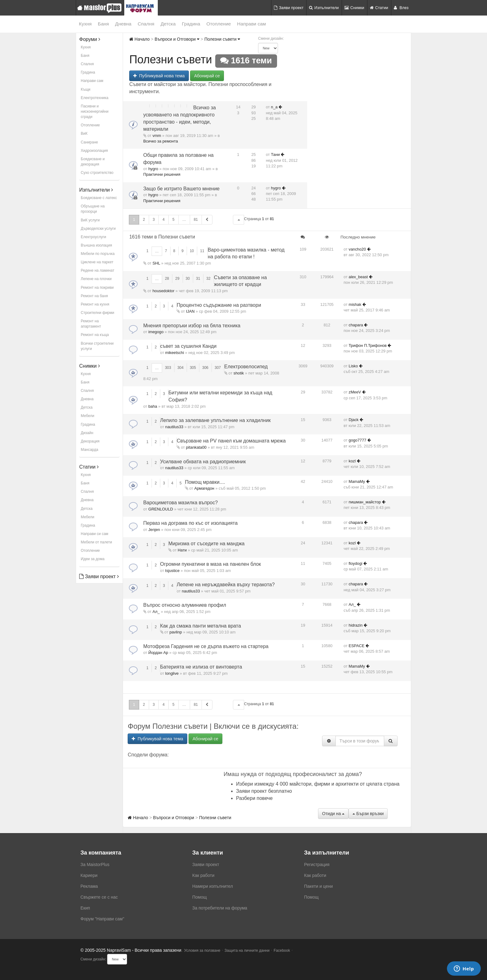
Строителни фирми (98, 313)
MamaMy (357, 481)
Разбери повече (254, 798)
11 (202, 251)
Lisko (353, 366)
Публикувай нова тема (159, 76)
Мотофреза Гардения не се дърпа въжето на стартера (206, 646)
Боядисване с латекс (99, 198)
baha (152, 406)
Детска (168, 24)
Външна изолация (96, 245)
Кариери (89, 875)
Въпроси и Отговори (177, 39)
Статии (379, 8)
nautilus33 (174, 427)
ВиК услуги (90, 220)
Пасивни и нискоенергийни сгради (95, 111)
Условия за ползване (202, 951)
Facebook (282, 951)
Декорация (90, 441)
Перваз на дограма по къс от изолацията (190, 523)
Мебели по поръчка (98, 254)
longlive (172, 673)
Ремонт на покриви (97, 288)
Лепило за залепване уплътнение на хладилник (216, 420)
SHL (156, 263)
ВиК (84, 134)
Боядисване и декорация (93, 162)
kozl (352, 461)
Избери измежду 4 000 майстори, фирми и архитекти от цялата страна (318, 784)
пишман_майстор (365, 502)
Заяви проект (289, 8)
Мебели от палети (96, 542)
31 (198, 279)
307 (218, 368)
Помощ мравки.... (205, 482)
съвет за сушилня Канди (189, 346)
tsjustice (172, 571)
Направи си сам (95, 534)
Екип (85, 908)
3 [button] (154, 220)
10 (192, 251)
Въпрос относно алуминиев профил (185, 605)
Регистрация (317, 864)
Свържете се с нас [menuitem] (99, 897)
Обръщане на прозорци (93, 209)
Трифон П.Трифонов (368, 345)
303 (168, 368)
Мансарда (89, 450)
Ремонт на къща (95, 335)
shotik (239, 373)
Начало (139, 39)
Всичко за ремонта (161, 141)
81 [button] (196, 220)
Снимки (354, 8)
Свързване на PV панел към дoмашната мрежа (231, 441)
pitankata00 (196, 447)
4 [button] (164, 220)
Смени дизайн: (271, 39)
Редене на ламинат (98, 270)
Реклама (89, 886)
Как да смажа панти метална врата (201, 626)
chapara (356, 325)
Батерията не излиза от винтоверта (201, 667)
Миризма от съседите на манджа (206, 544)
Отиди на (333, 814)
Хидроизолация (94, 151)
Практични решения (162, 174)
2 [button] (144, 220)
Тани (275, 154)
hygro (153, 169)
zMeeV (355, 392)
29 (177, 279)
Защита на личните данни (247, 951)
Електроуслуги (93, 237)
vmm (157, 136)
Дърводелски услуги (98, 229)
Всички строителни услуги (97, 346)
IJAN (190, 311)
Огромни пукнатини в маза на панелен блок (211, 564)
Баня (103, 24)
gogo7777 (358, 440)
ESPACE (357, 646)
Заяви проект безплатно (264, 791)
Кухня (85, 24)
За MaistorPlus (95, 864)
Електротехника (95, 98)
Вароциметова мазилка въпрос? (180, 503)
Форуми (90, 39)
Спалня (146, 24)
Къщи (86, 89)
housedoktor (163, 291)
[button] (239, 220)
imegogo (156, 332)
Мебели (87, 416)
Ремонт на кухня (95, 304)
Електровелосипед (246, 367)
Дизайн (87, 433)
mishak (355, 304)
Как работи (203, 875)
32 (208, 279)
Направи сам (251, 24)
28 (167, 279)
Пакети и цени (318, 886)
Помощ (200, 897)
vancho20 (357, 249)
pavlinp (176, 632)
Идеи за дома (93, 559)
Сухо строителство (97, 173)
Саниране (89, 142)
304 (180, 368)
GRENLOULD (161, 509)
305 (193, 368)
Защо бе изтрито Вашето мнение (181, 189)
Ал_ (156, 612)
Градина (191, 24)
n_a (274, 107)
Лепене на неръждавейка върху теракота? (226, 585)
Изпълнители (324, 8)
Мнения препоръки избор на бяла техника (192, 326)
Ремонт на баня (94, 296)
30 (188, 279)
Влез (401, 8)
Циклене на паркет (97, 262)
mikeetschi (175, 353)
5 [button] (173, 220)
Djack (354, 420)
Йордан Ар (158, 653)
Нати (182, 550)
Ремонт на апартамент (91, 324)
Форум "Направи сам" (102, 919)
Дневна (123, 24)
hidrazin (356, 625)
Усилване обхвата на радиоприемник (203, 462)
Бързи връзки (368, 814)
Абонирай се (207, 76)
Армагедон (204, 488)
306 (205, 368)
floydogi (356, 563)
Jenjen (154, 530)
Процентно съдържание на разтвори (219, 305)
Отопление (219, 24)
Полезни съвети (222, 39)
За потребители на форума (220, 908)
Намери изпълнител (213, 886)
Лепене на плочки (96, 279)
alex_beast (358, 277)
